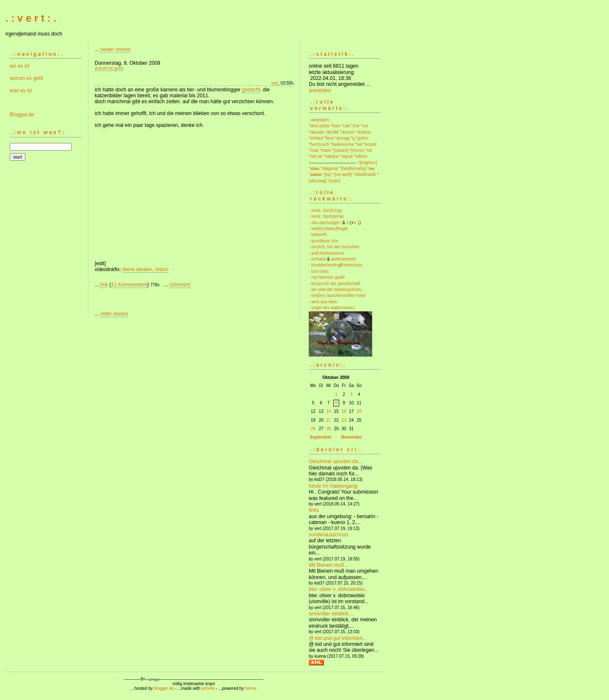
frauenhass (352, 265)
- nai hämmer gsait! (327, 277)
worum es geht (26, 78)
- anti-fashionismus (326, 253)
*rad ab (315, 156)
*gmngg (342, 138)
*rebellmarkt (364, 174)
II (348, 223)
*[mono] (357, 150)
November (352, 437)
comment (180, 285)
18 (359, 411)
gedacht (251, 90)
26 (313, 429)
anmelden (320, 91)
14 (328, 411)
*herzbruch (319, 144)
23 (344, 420)
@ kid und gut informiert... (338, 638)
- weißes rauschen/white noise (337, 295)
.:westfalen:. (320, 120)
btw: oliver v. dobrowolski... (339, 589)
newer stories (115, 49)
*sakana (331, 156)
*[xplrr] (334, 181)
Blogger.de (22, 115)
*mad (314, 150)
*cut (364, 126)
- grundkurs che (323, 241)
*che (355, 126)
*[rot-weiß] (343, 174)
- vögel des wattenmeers (332, 308)
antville (208, 688)
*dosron (347, 132)
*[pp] (327, 174)
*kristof (370, 144)
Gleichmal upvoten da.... (336, 461)
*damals (316, 132)
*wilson (361, 156)
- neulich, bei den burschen (334, 247)
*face (329, 138)
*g (353, 138)
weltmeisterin (343, 259)
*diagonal (329, 169)
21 (328, 420)
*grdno (362, 138)
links (314, 510)
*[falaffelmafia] (353, 169)
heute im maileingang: (333, 486)
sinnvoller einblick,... (331, 614)
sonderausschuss (328, 535)
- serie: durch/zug (325, 210)
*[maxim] (340, 150)
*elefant (316, 138)
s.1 (356, 223)
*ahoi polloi (319, 126)
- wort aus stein (323, 302)
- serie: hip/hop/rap (326, 216)
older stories (114, 314)
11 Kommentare (129, 285)
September (321, 437)
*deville (332, 132)
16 (344, 411)
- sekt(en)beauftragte (328, 229)
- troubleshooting (325, 265)
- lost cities (319, 271)
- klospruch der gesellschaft (335, 284)
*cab (346, 126)
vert (275, 83)
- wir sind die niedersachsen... (337, 290)
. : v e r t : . (31, 18)
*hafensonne (342, 144)
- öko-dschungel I (325, 223)
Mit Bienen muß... (329, 565)
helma (251, 688)
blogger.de (164, 688)
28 (328, 429)
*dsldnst (363, 132)
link (104, 285)
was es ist (21, 91)
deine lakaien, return (145, 269)
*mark (325, 150)
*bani (336, 126)
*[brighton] (368, 163)
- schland (317, 259)
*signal (346, 156)
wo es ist (20, 66)
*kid (359, 144)
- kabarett (318, 235)
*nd (369, 150)
